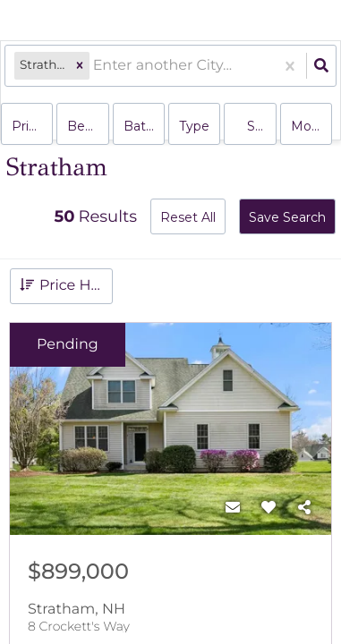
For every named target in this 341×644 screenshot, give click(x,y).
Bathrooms (144, 126)
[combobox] (95, 66)
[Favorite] (269, 508)
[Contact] (233, 508)
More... (311, 126)
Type (194, 126)
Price (28, 126)
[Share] (304, 508)
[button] (80, 66)
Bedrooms (88, 126)
